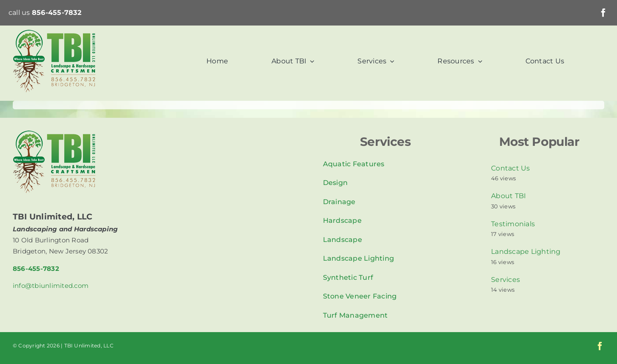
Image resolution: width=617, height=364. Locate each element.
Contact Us (510, 168)
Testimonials (513, 224)
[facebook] (603, 13)
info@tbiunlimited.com (51, 286)
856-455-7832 (57, 13)
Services (506, 280)
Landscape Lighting (526, 252)
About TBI (508, 196)
